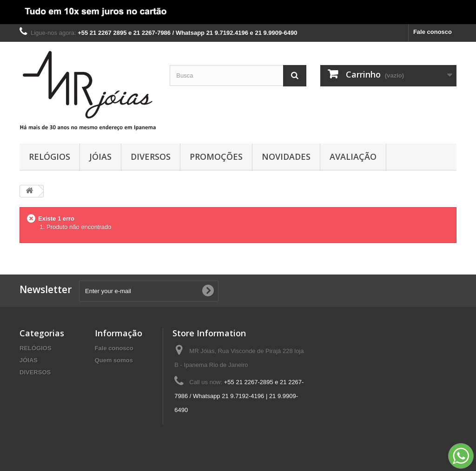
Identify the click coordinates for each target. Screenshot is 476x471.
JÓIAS (100, 157)
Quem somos (114, 360)
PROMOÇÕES (216, 157)
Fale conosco (433, 32)
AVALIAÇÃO (353, 157)
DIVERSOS (151, 157)
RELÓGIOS (50, 157)
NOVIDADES (286, 157)
